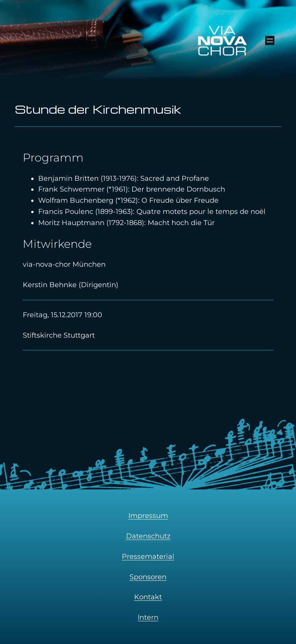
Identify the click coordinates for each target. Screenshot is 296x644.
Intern (148, 617)
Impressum (148, 516)
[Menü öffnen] (270, 40)
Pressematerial (148, 557)
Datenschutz (148, 536)
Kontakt (148, 597)
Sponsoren (148, 577)
